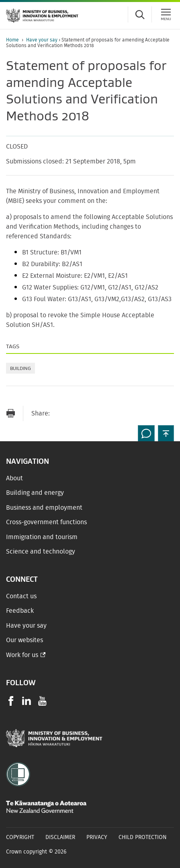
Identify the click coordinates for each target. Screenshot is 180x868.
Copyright (20, 837)
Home (12, 40)
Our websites (25, 640)
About (14, 478)
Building (20, 368)
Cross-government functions (46, 522)
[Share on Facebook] (76, 413)
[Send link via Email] (60, 413)
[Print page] (10, 413)
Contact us (21, 596)
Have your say (42, 40)
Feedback (20, 611)
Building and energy (35, 493)
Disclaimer (60, 837)
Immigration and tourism (42, 537)
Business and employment (44, 508)
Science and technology (41, 552)
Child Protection (143, 837)
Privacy (97, 837)
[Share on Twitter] (92, 413)
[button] (166, 433)
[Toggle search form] (140, 14)
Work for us (22, 655)
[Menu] (166, 14)
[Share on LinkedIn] (108, 413)
